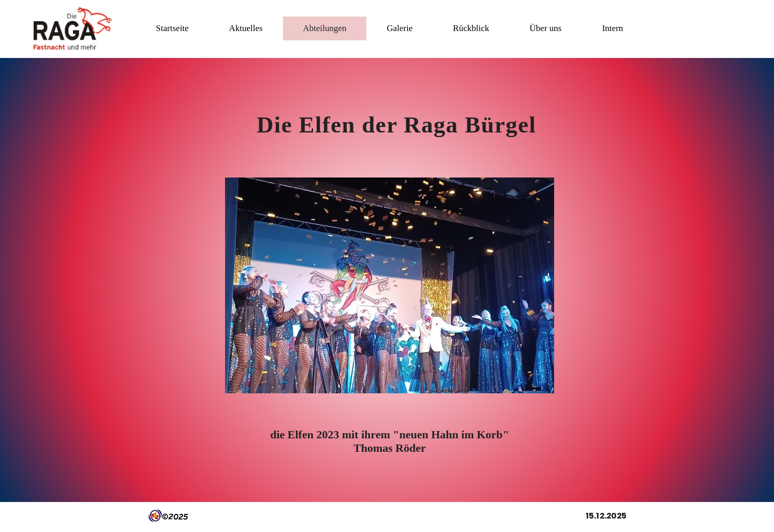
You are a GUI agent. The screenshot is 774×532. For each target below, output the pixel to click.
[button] (245, 28)
